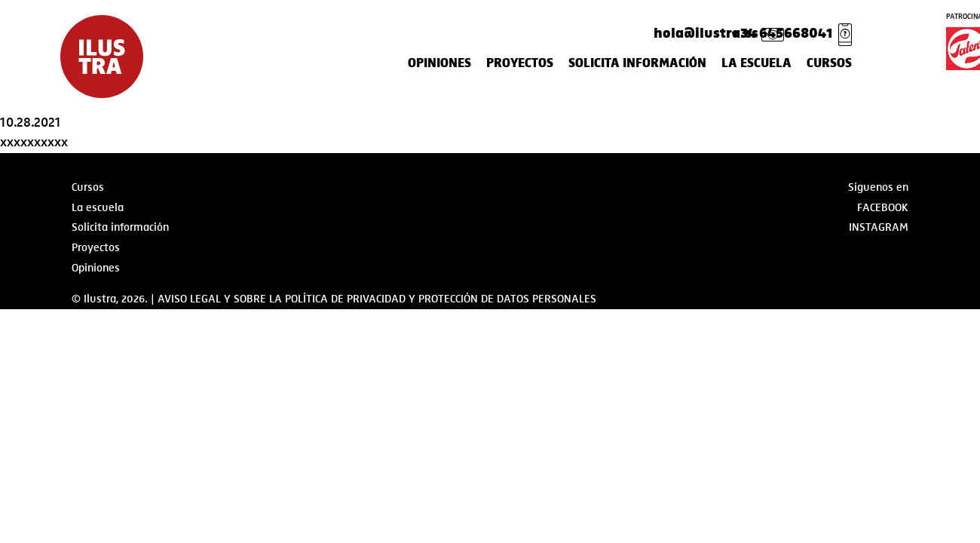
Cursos (829, 63)
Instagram (879, 227)
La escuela (756, 63)
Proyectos (520, 63)
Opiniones (439, 63)
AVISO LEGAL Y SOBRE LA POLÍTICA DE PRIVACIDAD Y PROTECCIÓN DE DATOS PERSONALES (377, 299)
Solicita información (637, 63)
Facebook (883, 207)
